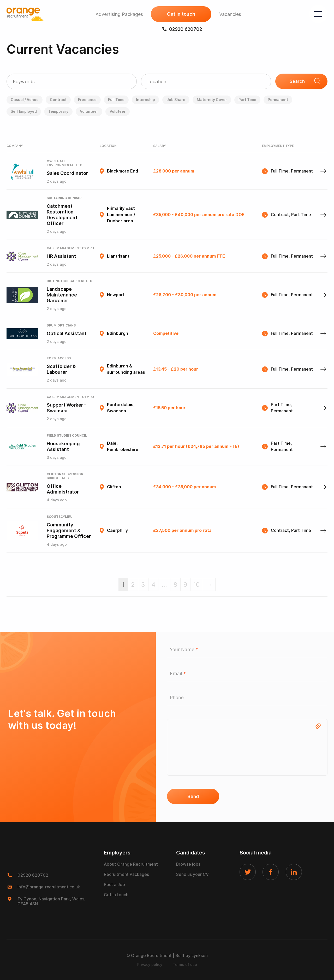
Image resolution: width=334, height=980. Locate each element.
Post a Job (114, 885)
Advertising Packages (118, 14)
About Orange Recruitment (131, 865)
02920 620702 (181, 29)
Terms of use (185, 965)
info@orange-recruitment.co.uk (49, 887)
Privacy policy (150, 965)
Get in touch (180, 14)
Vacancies (229, 14)
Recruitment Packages (126, 875)
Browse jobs (188, 865)
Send (193, 797)
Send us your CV (192, 875)
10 (197, 584)
